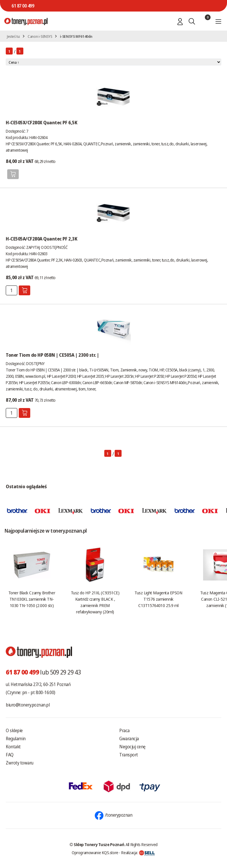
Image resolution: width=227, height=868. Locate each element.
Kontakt (13, 747)
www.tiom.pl (35, 376)
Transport (129, 755)
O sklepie (14, 730)
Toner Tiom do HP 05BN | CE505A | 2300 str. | (52, 355)
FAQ (10, 755)
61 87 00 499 (23, 6)
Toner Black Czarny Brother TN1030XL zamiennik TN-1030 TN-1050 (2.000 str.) (32, 599)
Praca (124, 730)
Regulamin (16, 739)
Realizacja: (138, 852)
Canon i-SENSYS (40, 36)
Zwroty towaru (20, 763)
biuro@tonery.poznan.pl (28, 705)
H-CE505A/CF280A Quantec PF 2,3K (41, 239)
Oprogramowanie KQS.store (95, 852)
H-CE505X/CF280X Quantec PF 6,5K (41, 123)
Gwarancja (129, 739)
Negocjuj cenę (132, 747)
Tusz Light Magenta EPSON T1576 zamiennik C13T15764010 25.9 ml (158, 599)
